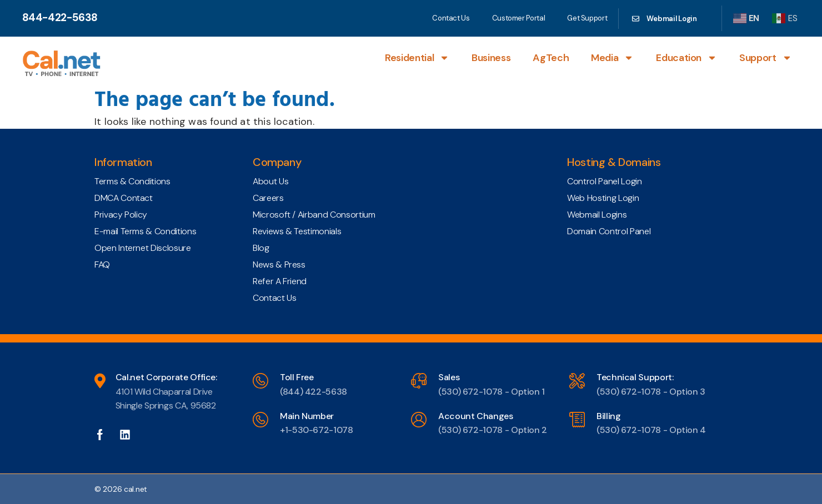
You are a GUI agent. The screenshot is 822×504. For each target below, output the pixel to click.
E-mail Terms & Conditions (145, 231)
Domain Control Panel (609, 231)
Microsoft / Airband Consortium (314, 215)
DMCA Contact (124, 198)
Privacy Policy (121, 215)
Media (612, 58)
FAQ (102, 264)
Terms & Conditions (132, 181)
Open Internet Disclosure (142, 248)
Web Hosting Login (603, 198)
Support (765, 58)
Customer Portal (519, 18)
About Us (270, 181)
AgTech (551, 58)
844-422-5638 (60, 17)
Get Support (587, 18)
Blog (261, 248)
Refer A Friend (280, 281)
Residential (417, 58)
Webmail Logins (597, 215)
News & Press (279, 264)
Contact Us (451, 18)
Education (686, 58)
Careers (268, 198)
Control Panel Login (604, 181)
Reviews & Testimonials (297, 231)
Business (491, 58)
